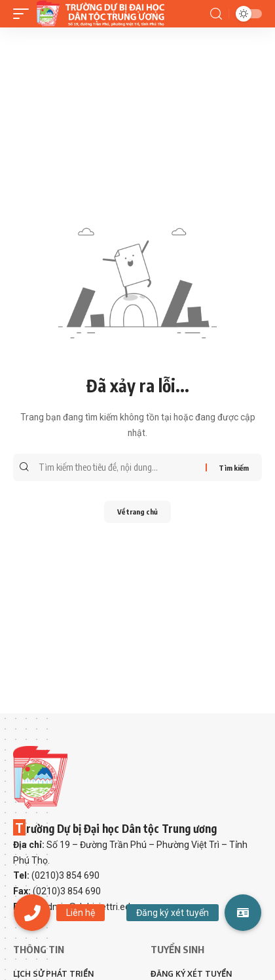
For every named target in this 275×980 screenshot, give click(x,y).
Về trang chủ (137, 512)
